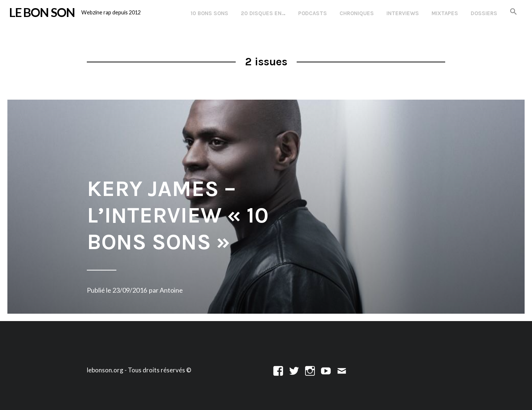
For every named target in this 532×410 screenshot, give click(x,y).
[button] (514, 12)
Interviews (403, 13)
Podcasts (313, 13)
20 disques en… (263, 13)
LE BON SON (42, 12)
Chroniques (357, 13)
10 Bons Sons (209, 13)
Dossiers (484, 13)
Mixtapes (445, 13)
